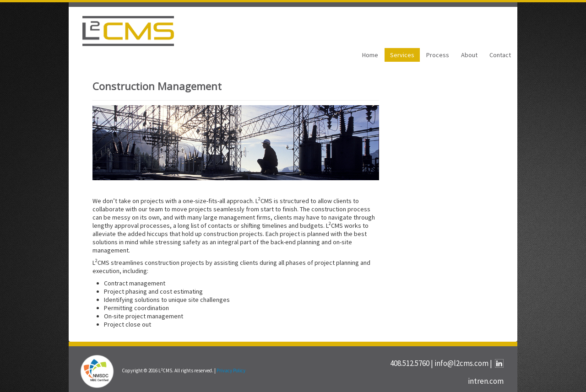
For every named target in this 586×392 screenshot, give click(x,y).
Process (438, 55)
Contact (500, 55)
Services (402, 55)
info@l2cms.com (461, 363)
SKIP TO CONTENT (31, 6)
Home (370, 55)
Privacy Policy (231, 371)
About (469, 55)
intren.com (486, 381)
